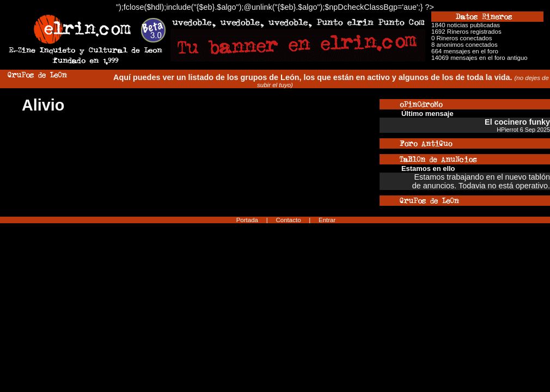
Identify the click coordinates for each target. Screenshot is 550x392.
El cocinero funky (517, 122)
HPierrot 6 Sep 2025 (523, 130)
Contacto (288, 220)
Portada (247, 220)
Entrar (327, 220)
